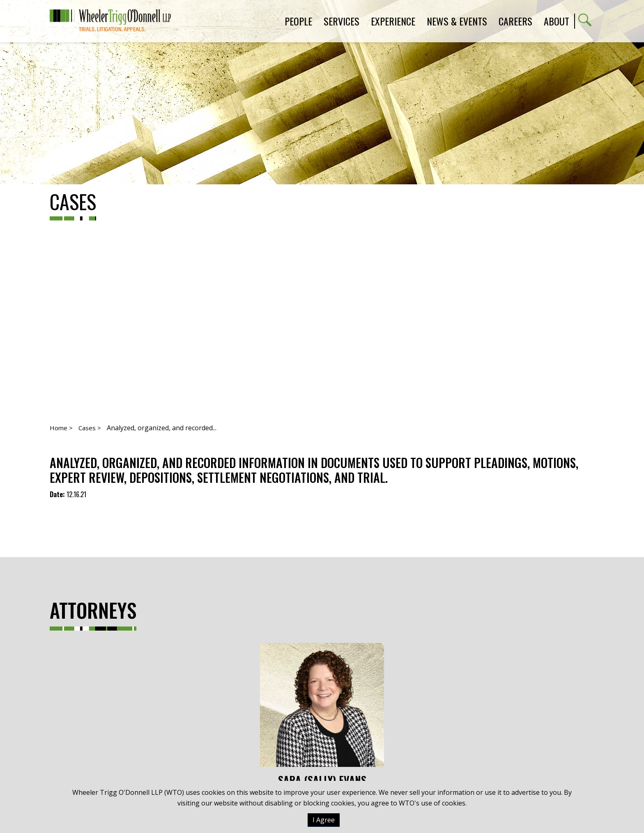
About (557, 21)
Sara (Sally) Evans (322, 715)
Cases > (90, 428)
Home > (61, 428)
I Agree (324, 820)
